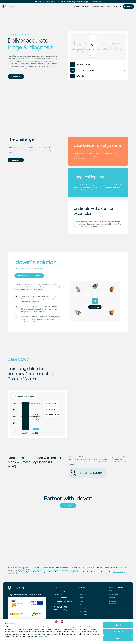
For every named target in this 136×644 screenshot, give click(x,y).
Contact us (128, 7)
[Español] (63, 622)
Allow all (118, 625)
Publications (114, 594)
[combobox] (57, 622)
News (82, 604)
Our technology (60, 591)
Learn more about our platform (29, 276)
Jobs (103, 7)
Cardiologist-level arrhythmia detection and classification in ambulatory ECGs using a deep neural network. (49, 570)
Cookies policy (44, 636)
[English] (57, 622)
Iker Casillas (84, 611)
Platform (85, 7)
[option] (63, 622)
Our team (83, 594)
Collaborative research (118, 591)
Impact (112, 598)
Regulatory (84, 608)
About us (83, 591)
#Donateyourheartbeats (114, 602)
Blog (81, 601)
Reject (118, 638)
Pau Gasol (83, 615)
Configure (118, 632)
